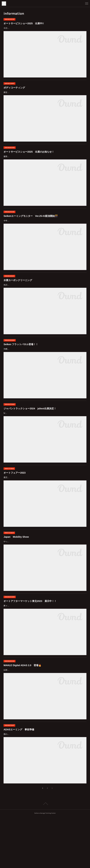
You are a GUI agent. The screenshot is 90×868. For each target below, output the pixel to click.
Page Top (45, 855)
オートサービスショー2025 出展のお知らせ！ (29, 165)
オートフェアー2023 (15, 507)
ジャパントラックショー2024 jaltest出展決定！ (30, 436)
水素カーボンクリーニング (18, 304)
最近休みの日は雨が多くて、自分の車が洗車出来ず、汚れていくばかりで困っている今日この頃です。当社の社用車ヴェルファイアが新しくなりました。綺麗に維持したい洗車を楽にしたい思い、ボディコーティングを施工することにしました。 (44, 102)
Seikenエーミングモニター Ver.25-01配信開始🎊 (31, 236)
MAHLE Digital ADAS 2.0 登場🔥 (22, 710)
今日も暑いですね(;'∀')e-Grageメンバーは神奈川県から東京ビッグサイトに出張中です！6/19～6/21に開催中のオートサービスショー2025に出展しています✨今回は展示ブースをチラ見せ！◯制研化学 (45, 32)
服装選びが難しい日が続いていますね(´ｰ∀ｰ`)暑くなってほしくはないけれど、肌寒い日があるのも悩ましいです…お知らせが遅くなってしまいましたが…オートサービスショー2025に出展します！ (45, 173)
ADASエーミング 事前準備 (19, 774)
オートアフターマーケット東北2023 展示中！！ (30, 645)
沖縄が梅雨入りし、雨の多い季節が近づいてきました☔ (28, 376)
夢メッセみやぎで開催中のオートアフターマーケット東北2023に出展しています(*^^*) (40, 650)
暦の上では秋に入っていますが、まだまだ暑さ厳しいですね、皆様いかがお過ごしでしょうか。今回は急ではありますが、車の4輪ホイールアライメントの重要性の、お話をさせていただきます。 (44, 782)
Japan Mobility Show (16, 574)
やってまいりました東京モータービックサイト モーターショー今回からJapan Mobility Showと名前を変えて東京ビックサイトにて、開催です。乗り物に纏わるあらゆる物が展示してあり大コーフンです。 (44, 582)
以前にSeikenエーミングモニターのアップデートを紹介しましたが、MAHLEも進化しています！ (45, 714)
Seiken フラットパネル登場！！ (21, 372)
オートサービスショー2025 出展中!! (24, 23)
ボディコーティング (14, 94)
